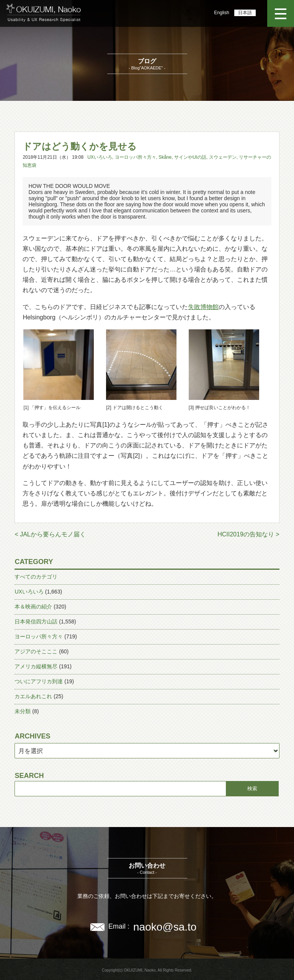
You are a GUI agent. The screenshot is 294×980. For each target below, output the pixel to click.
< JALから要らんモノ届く (50, 534)
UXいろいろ (100, 157)
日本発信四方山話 (36, 622)
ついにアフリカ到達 (39, 681)
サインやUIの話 (190, 157)
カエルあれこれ (33, 696)
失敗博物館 (203, 307)
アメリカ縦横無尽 (36, 666)
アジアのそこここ (36, 651)
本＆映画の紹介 (33, 607)
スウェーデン (223, 157)
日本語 (245, 13)
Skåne (165, 157)
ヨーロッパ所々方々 (136, 157)
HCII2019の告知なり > (248, 534)
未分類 (23, 711)
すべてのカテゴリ (36, 577)
